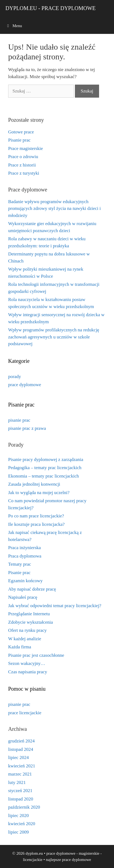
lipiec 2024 (18, 758)
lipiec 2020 (18, 816)
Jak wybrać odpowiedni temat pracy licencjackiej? (55, 606)
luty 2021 (17, 782)
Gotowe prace (21, 132)
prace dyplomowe (25, 385)
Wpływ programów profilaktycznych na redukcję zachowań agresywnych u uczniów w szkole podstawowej (54, 337)
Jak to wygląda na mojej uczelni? (39, 493)
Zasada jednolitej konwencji (34, 484)
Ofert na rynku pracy (27, 630)
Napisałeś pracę (23, 597)
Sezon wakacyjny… (27, 663)
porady (15, 377)
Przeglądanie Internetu (29, 614)
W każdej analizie (25, 639)
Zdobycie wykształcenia (31, 622)
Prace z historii (22, 165)
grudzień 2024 (21, 741)
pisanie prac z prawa (27, 428)
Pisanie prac (19, 140)
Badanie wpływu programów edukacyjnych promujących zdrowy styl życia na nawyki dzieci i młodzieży (54, 209)
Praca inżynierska (24, 548)
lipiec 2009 (18, 832)
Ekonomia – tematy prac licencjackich (44, 476)
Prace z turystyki (24, 173)
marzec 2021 (20, 774)
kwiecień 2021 (22, 766)
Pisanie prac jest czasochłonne (36, 655)
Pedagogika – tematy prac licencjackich (45, 468)
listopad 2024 (21, 749)
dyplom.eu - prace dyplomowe (50, 8)
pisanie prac (19, 420)
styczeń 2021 (20, 791)
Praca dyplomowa (25, 556)
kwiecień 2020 (22, 824)
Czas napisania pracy (28, 672)
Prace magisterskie (26, 148)
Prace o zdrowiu (23, 157)
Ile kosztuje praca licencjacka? (36, 524)
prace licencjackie (25, 713)
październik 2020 (24, 807)
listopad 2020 (21, 799)
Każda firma (20, 647)
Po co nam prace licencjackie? (36, 516)
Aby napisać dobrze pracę (32, 589)
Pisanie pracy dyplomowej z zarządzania (46, 459)
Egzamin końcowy (25, 581)
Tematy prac (20, 564)
